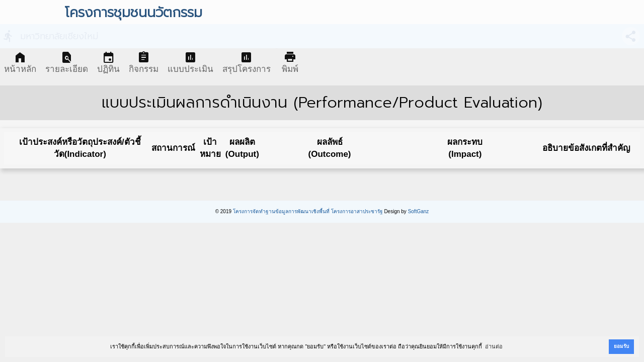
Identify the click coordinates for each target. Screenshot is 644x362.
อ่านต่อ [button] (494, 346)
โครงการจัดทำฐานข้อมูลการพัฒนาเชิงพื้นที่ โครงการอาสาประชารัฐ (308, 211)
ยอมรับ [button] (621, 346)
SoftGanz (419, 211)
